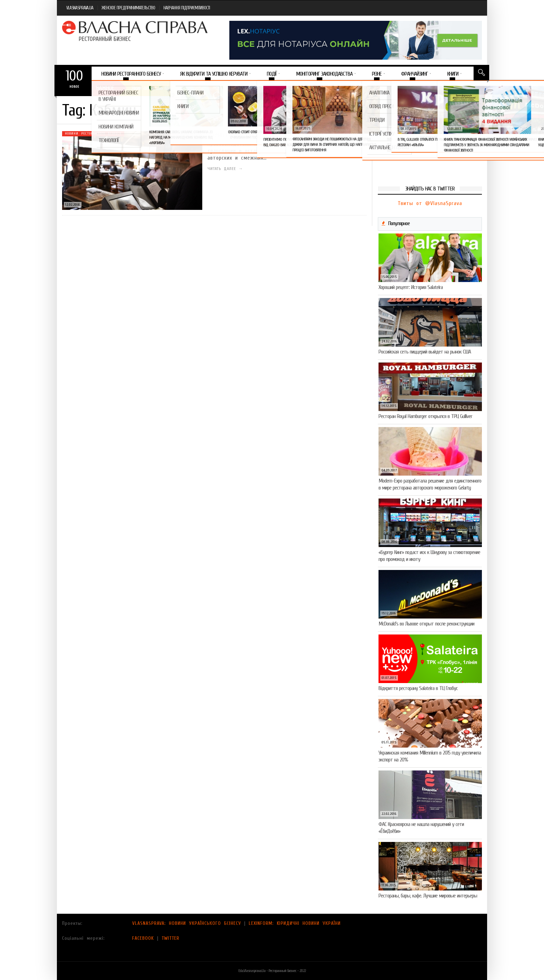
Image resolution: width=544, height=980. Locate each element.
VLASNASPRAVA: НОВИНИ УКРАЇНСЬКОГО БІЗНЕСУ (187, 923)
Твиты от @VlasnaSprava (430, 203)
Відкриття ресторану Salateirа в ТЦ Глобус (418, 688)
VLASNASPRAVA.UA (80, 8)
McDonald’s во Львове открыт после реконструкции (426, 624)
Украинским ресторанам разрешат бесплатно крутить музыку (282, 135)
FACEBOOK (143, 938)
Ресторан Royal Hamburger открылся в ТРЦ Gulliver (425, 416)
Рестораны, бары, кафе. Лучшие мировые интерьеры (428, 896)
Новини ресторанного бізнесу (93, 134)
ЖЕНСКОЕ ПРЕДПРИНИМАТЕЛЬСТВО (128, 8)
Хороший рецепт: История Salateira (411, 287)
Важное (105, 88)
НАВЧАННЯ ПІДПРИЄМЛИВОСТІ (187, 8)
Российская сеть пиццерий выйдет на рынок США (425, 352)
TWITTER (171, 938)
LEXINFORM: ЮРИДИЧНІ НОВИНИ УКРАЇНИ (295, 923)
